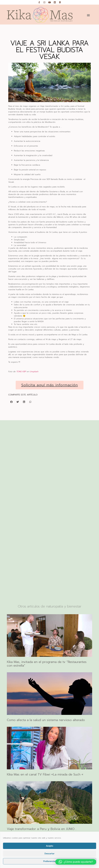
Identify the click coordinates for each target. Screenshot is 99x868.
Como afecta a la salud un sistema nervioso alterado (46, 720)
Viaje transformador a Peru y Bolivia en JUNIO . (42, 829)
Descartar (49, 854)
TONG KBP (21, 372)
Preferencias (50, 861)
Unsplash (34, 372)
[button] (88, 15)
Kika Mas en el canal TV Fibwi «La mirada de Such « (45, 774)
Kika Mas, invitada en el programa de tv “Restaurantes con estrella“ (47, 664)
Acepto (50, 846)
